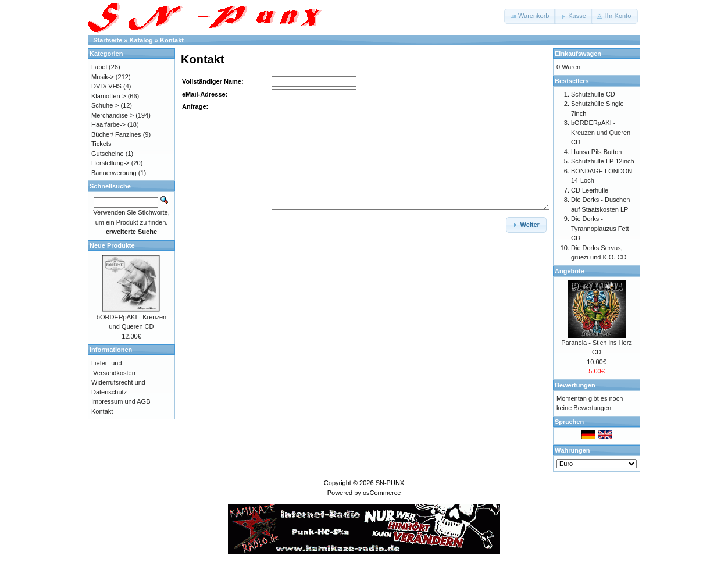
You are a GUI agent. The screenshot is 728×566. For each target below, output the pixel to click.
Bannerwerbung (114, 173)
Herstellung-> (110, 163)
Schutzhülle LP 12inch (603, 161)
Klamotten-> (109, 96)
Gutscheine (108, 154)
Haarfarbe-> (108, 124)
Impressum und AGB (121, 401)
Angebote (570, 271)
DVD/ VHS (106, 86)
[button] (530, 16)
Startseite (108, 40)
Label (99, 67)
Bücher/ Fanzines (116, 134)
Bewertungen (575, 385)
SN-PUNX (390, 483)
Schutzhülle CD (593, 94)
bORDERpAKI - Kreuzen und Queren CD (601, 132)
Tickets (101, 144)
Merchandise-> (113, 115)
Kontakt (172, 40)
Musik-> (103, 77)
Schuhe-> (105, 105)
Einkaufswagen (578, 54)
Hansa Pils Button (596, 152)
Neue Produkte (112, 245)
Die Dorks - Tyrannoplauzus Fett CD (600, 228)
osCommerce (382, 493)
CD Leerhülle (590, 190)
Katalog (141, 40)
